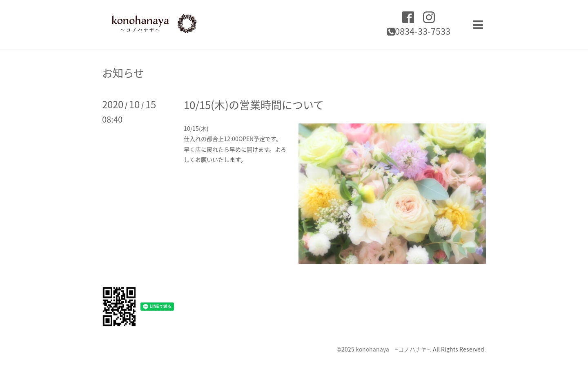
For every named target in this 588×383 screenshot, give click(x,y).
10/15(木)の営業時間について (254, 105)
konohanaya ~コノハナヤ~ (393, 349)
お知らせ (123, 73)
